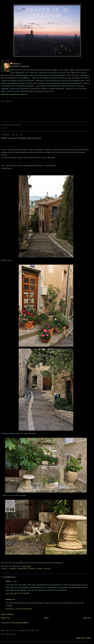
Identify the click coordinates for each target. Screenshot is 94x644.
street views (36, 569)
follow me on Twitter (84, 638)
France (13, 569)
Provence (23, 569)
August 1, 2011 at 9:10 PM (19, 609)
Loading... (5, 128)
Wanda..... (9, 581)
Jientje (17, 64)
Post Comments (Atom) (20, 623)
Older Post (87, 618)
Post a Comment (7, 614)
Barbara (9, 599)
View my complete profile (14, 94)
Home (46, 618)
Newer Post (5, 618)
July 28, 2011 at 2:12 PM (17, 593)
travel (47, 569)
